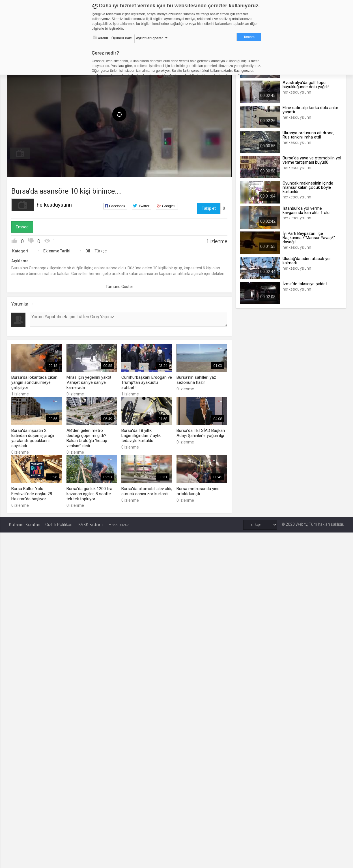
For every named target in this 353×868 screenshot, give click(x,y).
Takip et (208, 207)
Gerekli (100, 38)
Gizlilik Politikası (59, 522)
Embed (24, 226)
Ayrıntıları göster (149, 38)
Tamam (249, 37)
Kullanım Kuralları (25, 522)
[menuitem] (22, 152)
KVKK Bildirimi (91, 522)
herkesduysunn (56, 204)
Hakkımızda (119, 522)
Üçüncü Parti (122, 38)
